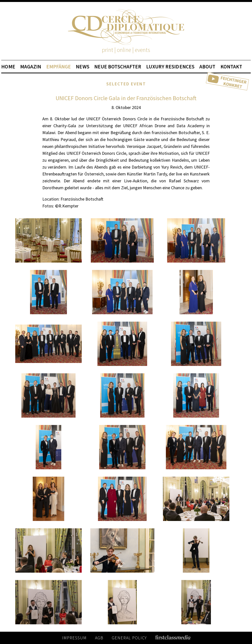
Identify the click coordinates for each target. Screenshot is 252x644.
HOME (8, 67)
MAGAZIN (31, 67)
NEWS (82, 67)
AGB (99, 638)
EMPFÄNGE (59, 67)
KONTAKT (231, 67)
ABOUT (207, 67)
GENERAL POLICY (129, 638)
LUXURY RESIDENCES (170, 67)
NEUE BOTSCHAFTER (118, 67)
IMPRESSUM (74, 638)
